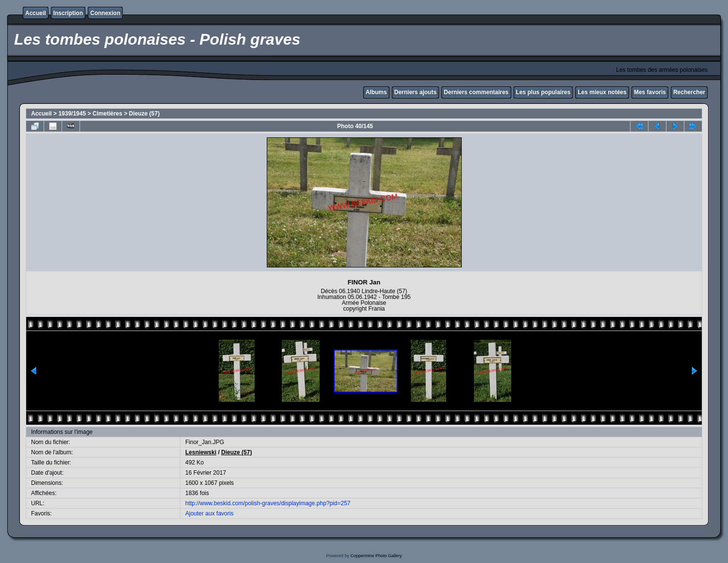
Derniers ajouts (415, 92)
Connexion (105, 13)
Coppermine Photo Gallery (376, 556)
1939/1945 (72, 114)
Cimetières (107, 114)
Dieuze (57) (144, 114)
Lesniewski (201, 452)
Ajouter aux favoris (209, 513)
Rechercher (689, 92)
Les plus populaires (543, 92)
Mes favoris (650, 92)
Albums (376, 92)
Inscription (68, 13)
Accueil (36, 13)
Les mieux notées (602, 92)
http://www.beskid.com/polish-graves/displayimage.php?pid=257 (268, 503)
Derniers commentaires (476, 92)
